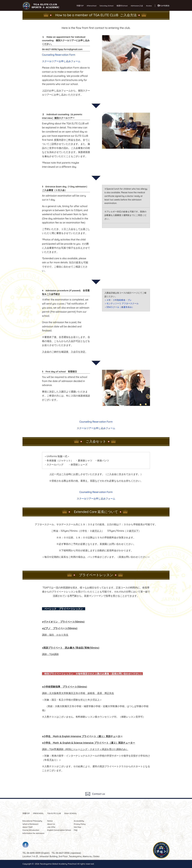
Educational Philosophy (32, 821)
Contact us (98, 794)
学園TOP (80, 6)
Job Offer (51, 827)
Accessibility (79, 821)
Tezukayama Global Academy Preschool (58, 864)
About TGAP (28, 827)
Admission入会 (137, 6)
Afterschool (92, 6)
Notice (50, 821)
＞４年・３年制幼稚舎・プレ (118, 300)
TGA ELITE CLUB (54, 813)
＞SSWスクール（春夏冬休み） (119, 307)
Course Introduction (31, 830)
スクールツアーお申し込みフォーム (61, 61)
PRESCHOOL (38, 813)
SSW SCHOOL (70, 813)
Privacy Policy (80, 824)
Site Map (77, 827)
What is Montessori (31, 824)
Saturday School (107, 6)
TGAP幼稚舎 (165, 6)
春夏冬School (122, 6)
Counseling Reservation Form (59, 55)
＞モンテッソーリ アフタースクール (121, 303)
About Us (51, 824)
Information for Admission (33, 833)
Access (149, 6)
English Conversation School (59, 830)
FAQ (76, 830)
